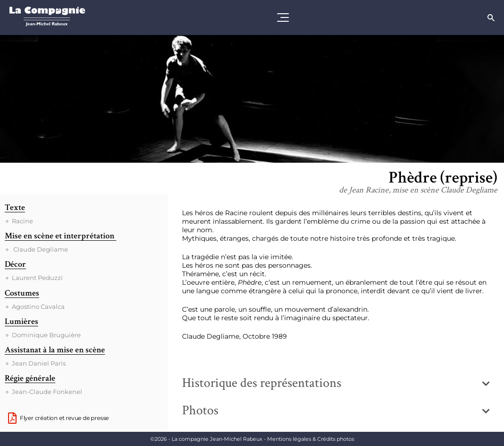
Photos (200, 410)
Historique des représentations (262, 383)
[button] (336, 383)
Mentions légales (311, 439)
